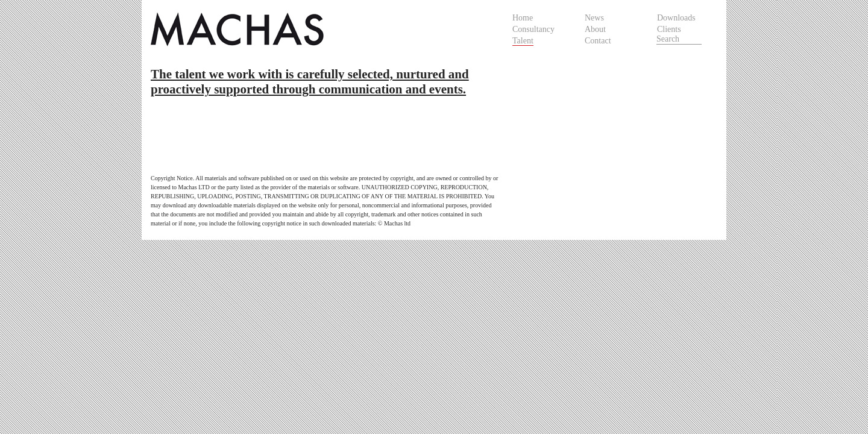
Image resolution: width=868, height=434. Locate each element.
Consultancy (533, 29)
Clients (669, 29)
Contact (598, 41)
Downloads (676, 18)
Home (523, 18)
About (595, 29)
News (594, 18)
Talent (523, 41)
